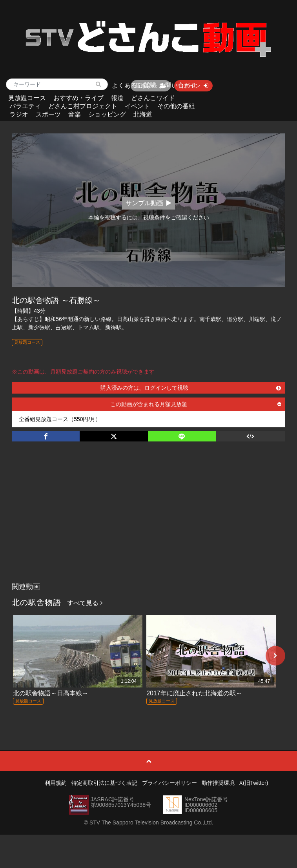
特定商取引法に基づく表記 (104, 783)
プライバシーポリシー (169, 783)
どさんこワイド (153, 98)
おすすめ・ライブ (78, 98)
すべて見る (85, 603)
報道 (117, 98)
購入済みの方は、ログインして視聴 (191, 388)
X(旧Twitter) (254, 783)
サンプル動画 (148, 203)
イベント (137, 106)
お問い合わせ (178, 85)
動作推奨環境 (218, 783)
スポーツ (48, 114)
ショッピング (107, 114)
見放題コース (27, 98)
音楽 (75, 114)
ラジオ (19, 114)
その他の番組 (176, 106)
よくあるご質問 (134, 85)
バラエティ (25, 106)
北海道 (143, 114)
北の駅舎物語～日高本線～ (51, 693)
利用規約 (56, 783)
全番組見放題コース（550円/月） (60, 419)
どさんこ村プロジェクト (83, 106)
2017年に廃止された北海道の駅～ (194, 693)
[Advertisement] (148, 520)
